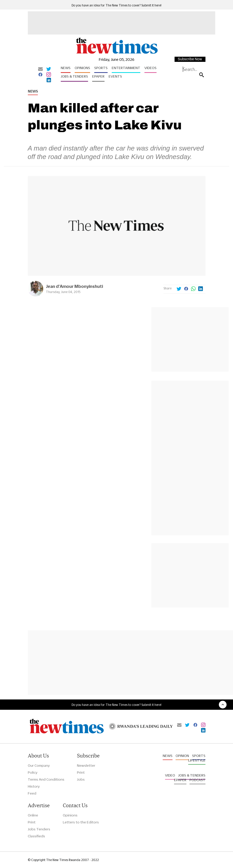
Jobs (81, 779)
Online (33, 815)
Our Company (39, 765)
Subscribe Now (190, 59)
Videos (150, 68)
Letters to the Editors (81, 822)
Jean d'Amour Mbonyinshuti (74, 286)
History (34, 786)
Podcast (197, 780)
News (66, 68)
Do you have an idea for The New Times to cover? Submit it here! (117, 5)
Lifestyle (197, 760)
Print (81, 772)
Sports (101, 68)
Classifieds (36, 836)
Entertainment (126, 68)
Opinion (182, 756)
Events (115, 76)
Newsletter (86, 765)
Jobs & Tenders (74, 76)
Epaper (98, 76)
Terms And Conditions (46, 779)
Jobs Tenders (39, 829)
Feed (32, 793)
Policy (33, 772)
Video (170, 775)
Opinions (82, 68)
